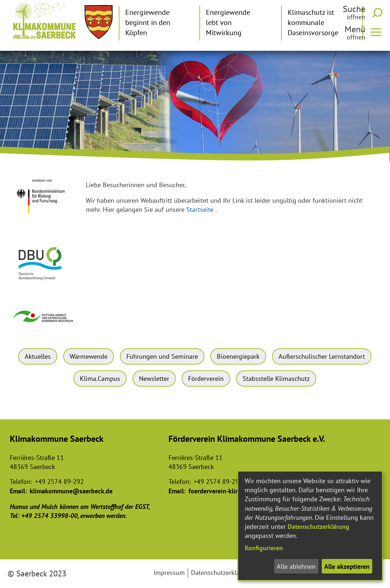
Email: (18, 491)
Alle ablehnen (296, 566)
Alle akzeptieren (347, 566)
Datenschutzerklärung (318, 527)
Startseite (200, 209)
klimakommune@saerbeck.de (71, 491)
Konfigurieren (264, 548)
